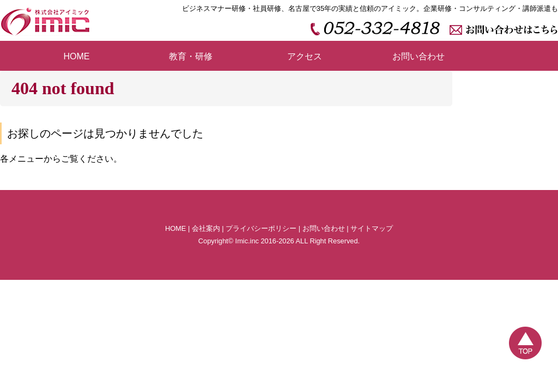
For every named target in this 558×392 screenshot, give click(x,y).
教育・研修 (191, 56)
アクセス (305, 56)
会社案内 (206, 228)
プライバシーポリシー (261, 228)
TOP (525, 343)
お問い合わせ (418, 56)
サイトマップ (372, 228)
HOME (77, 56)
